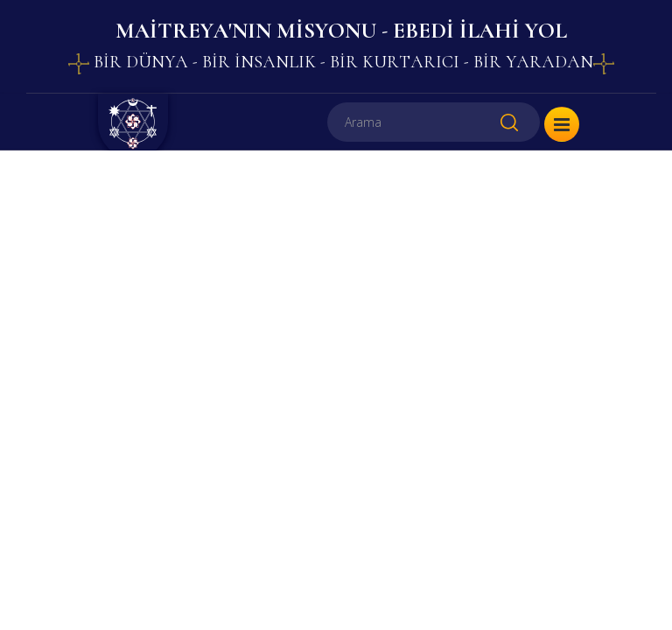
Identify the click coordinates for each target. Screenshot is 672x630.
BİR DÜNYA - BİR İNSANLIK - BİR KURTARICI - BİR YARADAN (341, 62)
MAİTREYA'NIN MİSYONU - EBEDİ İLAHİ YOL (341, 31)
